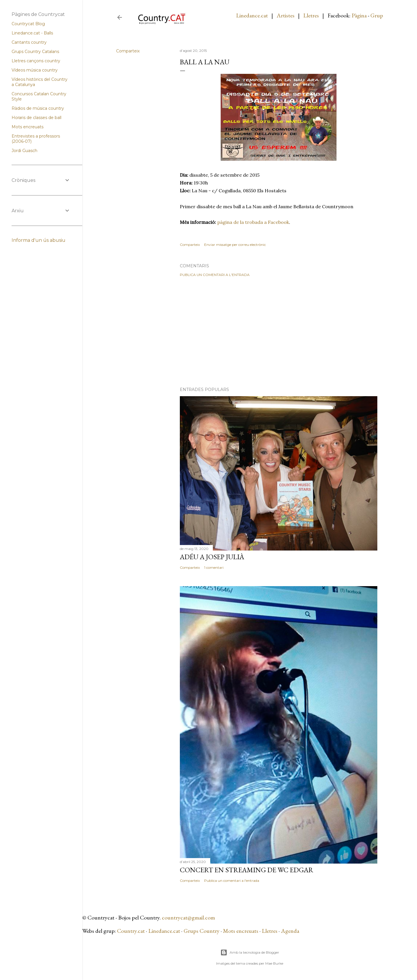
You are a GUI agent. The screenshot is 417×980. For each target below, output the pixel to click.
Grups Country (202, 931)
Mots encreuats (241, 931)
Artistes (286, 15)
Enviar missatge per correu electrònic (235, 245)
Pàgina (359, 15)
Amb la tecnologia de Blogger (250, 952)
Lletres (311, 15)
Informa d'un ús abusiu (39, 240)
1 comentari (214, 567)
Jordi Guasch (24, 151)
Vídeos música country (35, 70)
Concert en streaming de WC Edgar (247, 870)
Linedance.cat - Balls (32, 33)
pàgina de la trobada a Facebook (253, 222)
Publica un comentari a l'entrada (215, 275)
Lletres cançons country (36, 61)
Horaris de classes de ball (36, 118)
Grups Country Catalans (35, 52)
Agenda (290, 931)
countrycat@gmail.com (188, 917)
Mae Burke (274, 963)
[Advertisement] (279, 332)
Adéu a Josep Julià (212, 557)
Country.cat (131, 931)
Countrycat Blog (28, 24)
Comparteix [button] (128, 51)
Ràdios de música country (38, 108)
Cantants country (29, 42)
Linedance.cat (252, 15)
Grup (377, 15)
